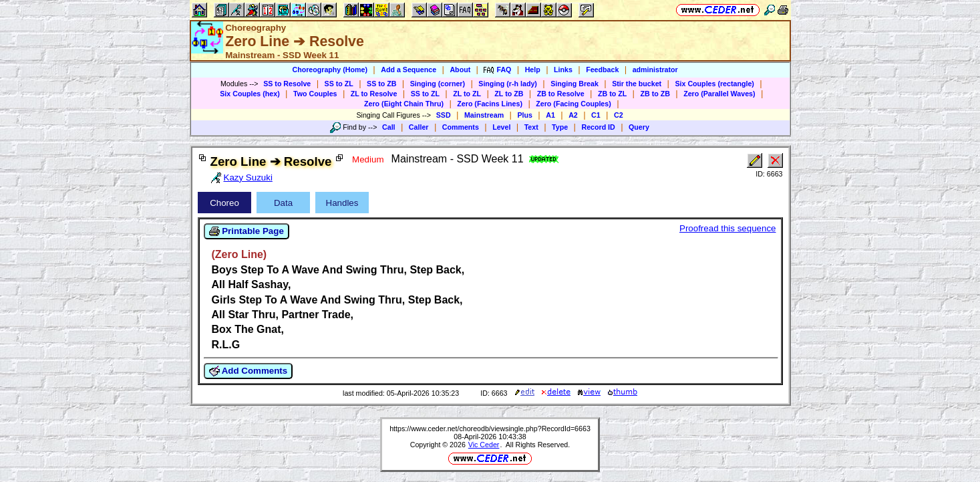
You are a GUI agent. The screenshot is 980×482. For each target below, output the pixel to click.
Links (563, 70)
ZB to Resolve (561, 94)
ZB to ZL (612, 94)
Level (501, 127)
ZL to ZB (509, 94)
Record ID (598, 127)
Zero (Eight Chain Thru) (404, 104)
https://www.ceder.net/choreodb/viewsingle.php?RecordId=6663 (490, 429)
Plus (525, 115)
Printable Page (247, 231)
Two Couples (315, 94)
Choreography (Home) (330, 70)
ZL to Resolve (374, 94)
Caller (419, 127)
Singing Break (575, 84)
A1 (550, 115)
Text (531, 127)
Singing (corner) (438, 84)
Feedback (602, 70)
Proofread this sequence (727, 228)
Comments (461, 127)
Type (560, 127)
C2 (619, 115)
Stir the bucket (637, 84)
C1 (596, 115)
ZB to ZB (655, 94)
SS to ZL (339, 84)
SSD (444, 115)
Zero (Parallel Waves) (719, 94)
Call (389, 127)
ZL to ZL (467, 94)
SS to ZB (381, 84)
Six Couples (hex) (250, 94)
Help (533, 70)
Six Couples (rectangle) (714, 84)
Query (639, 127)
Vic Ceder (484, 445)
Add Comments (249, 371)
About (460, 70)
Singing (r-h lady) (508, 84)
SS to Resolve (287, 84)
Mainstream (484, 115)
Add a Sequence (409, 70)
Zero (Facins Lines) (490, 104)
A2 (573, 115)
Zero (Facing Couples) (574, 104)
